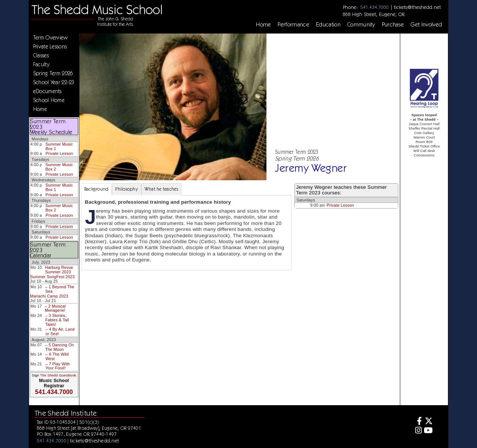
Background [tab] (97, 189)
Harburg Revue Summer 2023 (59, 270)
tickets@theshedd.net (417, 7)
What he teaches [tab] (161, 189)
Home (263, 25)
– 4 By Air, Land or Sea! (60, 331)
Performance (293, 25)
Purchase (393, 25)
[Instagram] (417, 431)
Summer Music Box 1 (59, 146)
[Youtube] (428, 431)
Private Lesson (59, 153)
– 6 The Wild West (57, 356)
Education (328, 25)
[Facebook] (417, 422)
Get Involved (426, 25)
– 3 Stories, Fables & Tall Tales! (57, 320)
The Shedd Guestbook (58, 375)
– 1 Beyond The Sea (60, 289)
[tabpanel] (186, 233)
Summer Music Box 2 (59, 167)
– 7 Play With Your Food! (58, 366)
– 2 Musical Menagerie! (55, 308)
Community (361, 25)
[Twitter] (428, 422)
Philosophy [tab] (127, 189)
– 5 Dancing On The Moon (59, 347)
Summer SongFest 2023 (53, 277)
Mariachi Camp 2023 (49, 296)
